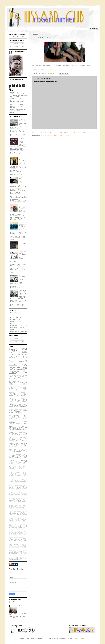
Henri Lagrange (15, 501)
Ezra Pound (22, 436)
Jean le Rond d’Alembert (18, 515)
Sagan (25, 543)
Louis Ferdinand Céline (18, 446)
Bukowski (13, 427)
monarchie (13, 556)
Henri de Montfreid (21, 502)
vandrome (19, 559)
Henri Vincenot (22, 441)
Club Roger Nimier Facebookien (18, 405)
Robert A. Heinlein (21, 542)
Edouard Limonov (22, 483)
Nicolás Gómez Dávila (18, 370)
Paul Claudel (15, 454)
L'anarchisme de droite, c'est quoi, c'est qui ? (17, 102)
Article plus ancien (85, 132)
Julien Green (22, 522)
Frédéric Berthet (15, 491)
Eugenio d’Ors (13, 485)
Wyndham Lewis (20, 551)
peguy (25, 556)
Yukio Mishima (22, 419)
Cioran (12, 369)
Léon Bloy (22, 367)
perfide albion (15, 557)
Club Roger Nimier (18, 614)
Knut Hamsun (22, 523)
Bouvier (21, 476)
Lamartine (12, 524)
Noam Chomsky (14, 533)
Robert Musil (15, 543)
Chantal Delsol (14, 477)
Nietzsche (24, 382)
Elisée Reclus (15, 434)
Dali (26, 406)
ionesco (17, 555)
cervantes (13, 461)
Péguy (11, 541)
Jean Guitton (23, 510)
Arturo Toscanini (15, 472)
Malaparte (24, 414)
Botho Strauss (22, 425)
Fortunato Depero (15, 488)
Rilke (25, 457)
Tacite (11, 547)
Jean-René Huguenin (18, 410)
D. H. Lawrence (21, 479)
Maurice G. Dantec (18, 417)
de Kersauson (19, 553)
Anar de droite (16, 329)
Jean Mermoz (22, 511)
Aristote (18, 424)
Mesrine (12, 452)
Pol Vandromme (21, 401)
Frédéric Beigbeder (21, 490)
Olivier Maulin (22, 453)
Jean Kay (12, 511)
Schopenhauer (14, 544)
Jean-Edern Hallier (16, 444)
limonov (25, 555)
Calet (25, 476)
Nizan (26, 531)
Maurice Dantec (22, 530)
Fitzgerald (24, 486)
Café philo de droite (19, 326)
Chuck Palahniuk (22, 478)
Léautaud (12, 448)
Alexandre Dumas (18, 390)
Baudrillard (24, 475)
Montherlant (14, 399)
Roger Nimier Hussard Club (18, 353)
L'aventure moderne (19, 331)
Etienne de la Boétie (18, 434)
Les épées (19, 525)
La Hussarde (15, 320)
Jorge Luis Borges (18, 411)
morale (25, 461)
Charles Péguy (22, 374)
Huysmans (17, 505)
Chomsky (12, 478)
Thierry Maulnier (18, 460)
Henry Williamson (18, 503)
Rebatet (25, 541)
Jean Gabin (19, 409)
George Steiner (15, 495)
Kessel (11, 523)
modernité (14, 356)
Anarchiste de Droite (19, 99)
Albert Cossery (15, 466)
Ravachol (17, 541)
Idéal (20, 507)
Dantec (11, 481)
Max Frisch (13, 531)
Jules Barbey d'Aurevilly (18, 412)
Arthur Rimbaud (21, 471)
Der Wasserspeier (18, 316)
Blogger (81, 638)
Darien (11, 431)
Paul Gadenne (14, 535)
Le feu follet (18, 413)
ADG (10, 402)
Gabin (11, 494)
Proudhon (24, 540)
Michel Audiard (15, 376)
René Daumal (22, 455)
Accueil (64, 132)
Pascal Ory (23, 534)
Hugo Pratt (14, 442)
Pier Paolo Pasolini (18, 378)
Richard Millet (15, 457)
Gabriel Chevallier (21, 494)
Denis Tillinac (14, 407)
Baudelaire (13, 391)
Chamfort (17, 429)
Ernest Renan (22, 484)
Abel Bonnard (22, 465)
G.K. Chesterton (22, 438)
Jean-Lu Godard (15, 516)
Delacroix (18, 481)
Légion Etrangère (21, 529)
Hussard (24, 369)
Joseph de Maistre (21, 520)
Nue (21, 533)
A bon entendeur (23, 277)
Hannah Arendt (22, 499)
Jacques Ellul (14, 509)
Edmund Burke (22, 432)
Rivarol (11, 542)
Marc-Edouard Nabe (18, 415)
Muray (18, 452)
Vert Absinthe (16, 322)
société (18, 464)
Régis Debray (15, 458)
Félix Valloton (22, 492)
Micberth (14, 324)
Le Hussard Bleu (18, 396)
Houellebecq (13, 504)
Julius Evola (22, 375)
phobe (25, 557)
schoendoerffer (15, 420)
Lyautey (12, 529)
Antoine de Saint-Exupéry (18, 381)
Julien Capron (15, 521)
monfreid (20, 556)
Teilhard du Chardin (21, 547)
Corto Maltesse (21, 430)
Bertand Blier (13, 476)
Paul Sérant (23, 535)
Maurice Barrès (22, 451)
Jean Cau (13, 387)
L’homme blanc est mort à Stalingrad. (23, 122)
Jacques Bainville (21, 508)
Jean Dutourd (21, 443)
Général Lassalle (15, 498)
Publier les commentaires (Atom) (56, 136)
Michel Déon (22, 387)
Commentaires (17, 47)
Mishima (20, 531)
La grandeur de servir (23, 206)
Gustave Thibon (22, 497)
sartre (11, 559)
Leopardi (18, 446)
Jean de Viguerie (22, 514)
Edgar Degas (18, 482)
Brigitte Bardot (18, 426)
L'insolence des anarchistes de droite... (17, 106)
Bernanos (12, 384)
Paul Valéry (14, 536)
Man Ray (12, 530)
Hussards (12, 375)
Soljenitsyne (23, 546)
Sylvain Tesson (21, 459)
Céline (11, 479)
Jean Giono (21, 396)
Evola (21, 485)
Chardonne (24, 477)
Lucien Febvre (23, 528)
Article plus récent (43, 132)
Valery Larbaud (15, 549)
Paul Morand (14, 371)
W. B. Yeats (20, 550)
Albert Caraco (18, 389)
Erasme (11, 484)
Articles (14, 44)
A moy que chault (21, 140)
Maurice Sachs (15, 418)
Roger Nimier (21, 355)
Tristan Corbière (21, 548)
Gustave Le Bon (16, 440)
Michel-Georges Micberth (18, 377)
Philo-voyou (15, 318)
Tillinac (11, 548)
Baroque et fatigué (19, 328)
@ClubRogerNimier (16, 37)
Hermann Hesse (22, 386)
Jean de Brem (14, 512)
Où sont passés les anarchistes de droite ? (18, 111)
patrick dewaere (15, 463)
